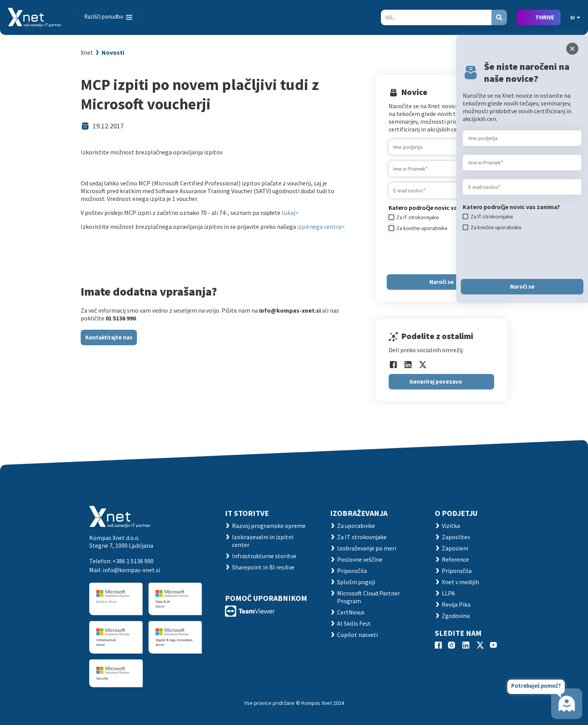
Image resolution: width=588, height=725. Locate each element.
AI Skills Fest (354, 623)
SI (575, 17)
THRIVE (545, 17)
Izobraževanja (359, 513)
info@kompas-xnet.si (131, 570)
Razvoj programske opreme (269, 526)
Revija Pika (456, 604)
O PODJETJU (456, 513)
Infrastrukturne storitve (264, 556)
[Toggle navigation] (109, 17)
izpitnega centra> (321, 227)
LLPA (448, 593)
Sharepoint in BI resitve (263, 567)
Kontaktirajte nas (109, 337)
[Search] (436, 17)
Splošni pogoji (356, 582)
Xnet (87, 52)
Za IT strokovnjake (362, 537)
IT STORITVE (247, 513)
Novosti (113, 52)
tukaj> (290, 213)
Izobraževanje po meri (367, 548)
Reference (455, 559)
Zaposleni (455, 548)
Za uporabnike (356, 526)
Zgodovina (456, 616)
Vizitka (451, 526)
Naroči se (442, 282)
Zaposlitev (456, 537)
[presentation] (448, 253)
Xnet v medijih (460, 582)
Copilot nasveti (357, 635)
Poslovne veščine (360, 559)
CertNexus (351, 612)
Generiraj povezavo (436, 382)
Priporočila (352, 571)
